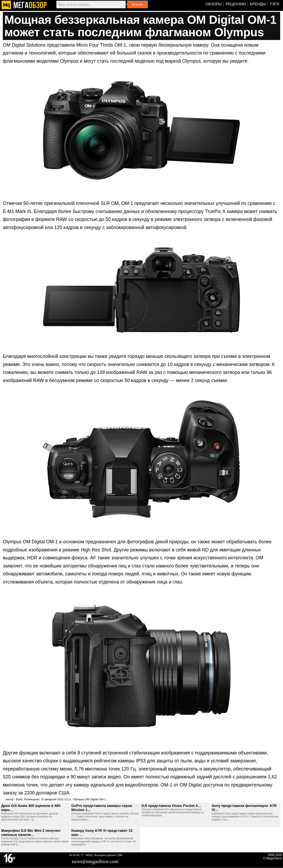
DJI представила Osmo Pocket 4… (171, 806)
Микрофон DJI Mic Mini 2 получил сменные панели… (31, 833)
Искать (137, 5)
